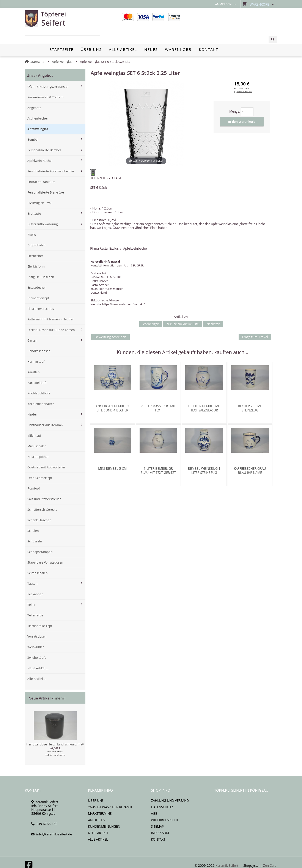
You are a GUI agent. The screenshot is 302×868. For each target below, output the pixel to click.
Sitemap (157, 811)
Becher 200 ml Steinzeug (250, 393)
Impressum (160, 818)
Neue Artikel (98, 818)
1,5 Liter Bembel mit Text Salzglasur (204, 393)
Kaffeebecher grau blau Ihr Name (250, 456)
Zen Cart (269, 851)
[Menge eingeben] (247, 97)
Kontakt (158, 824)
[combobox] (244, 19)
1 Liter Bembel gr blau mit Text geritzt (158, 456)
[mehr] (60, 683)
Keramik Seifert (227, 851)
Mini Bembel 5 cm (112, 454)
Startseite (37, 47)
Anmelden (223, 4)
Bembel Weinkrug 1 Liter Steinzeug (204, 456)
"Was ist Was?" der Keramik (110, 792)
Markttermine (100, 799)
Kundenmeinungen (104, 811)
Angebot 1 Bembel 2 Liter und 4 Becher (112, 393)
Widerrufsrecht (165, 805)
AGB (154, 799)
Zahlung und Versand (170, 786)
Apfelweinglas (62, 47)
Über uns (96, 786)
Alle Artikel (98, 824)
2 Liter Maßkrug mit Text (158, 393)
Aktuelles (96, 805)
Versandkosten (58, 740)
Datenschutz (162, 792)
